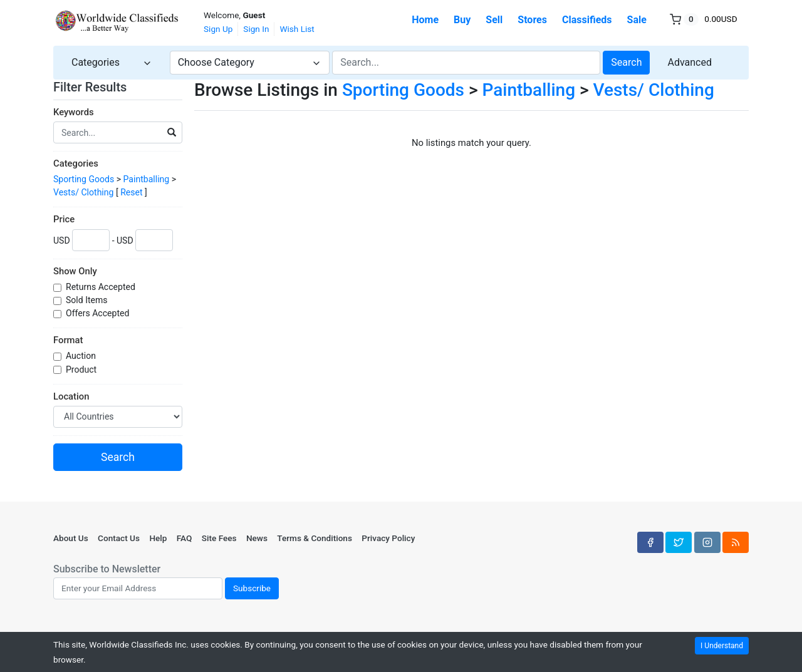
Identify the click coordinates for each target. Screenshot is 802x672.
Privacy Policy (388, 538)
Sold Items (88, 300)
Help (158, 538)
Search (626, 62)
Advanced (690, 62)
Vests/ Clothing (83, 192)
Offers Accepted (99, 313)
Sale (637, 20)
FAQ (185, 538)
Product (82, 370)
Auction (82, 356)
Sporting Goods (84, 179)
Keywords (74, 112)
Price (64, 219)
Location (71, 396)
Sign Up (218, 29)
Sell (494, 20)
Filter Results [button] (98, 87)
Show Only (75, 271)
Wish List (297, 29)
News (257, 538)
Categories (76, 163)
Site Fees (219, 538)
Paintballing (147, 179)
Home (425, 20)
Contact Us (119, 538)
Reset (131, 192)
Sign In (256, 29)
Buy (462, 20)
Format (68, 340)
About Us (71, 538)
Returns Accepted (102, 287)
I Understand (722, 646)
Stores (532, 20)
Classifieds (587, 20)
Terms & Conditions (315, 538)
